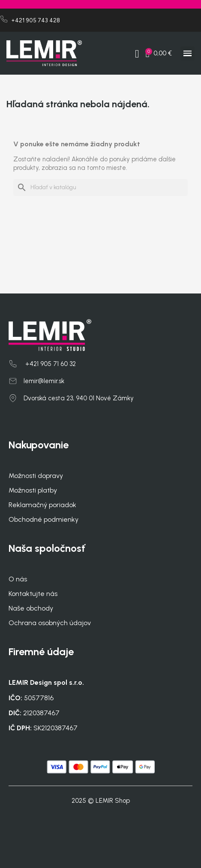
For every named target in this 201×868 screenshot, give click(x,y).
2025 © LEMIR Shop (101, 801)
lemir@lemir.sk (44, 381)
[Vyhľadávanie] (100, 188)
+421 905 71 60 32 (50, 364)
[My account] (137, 54)
